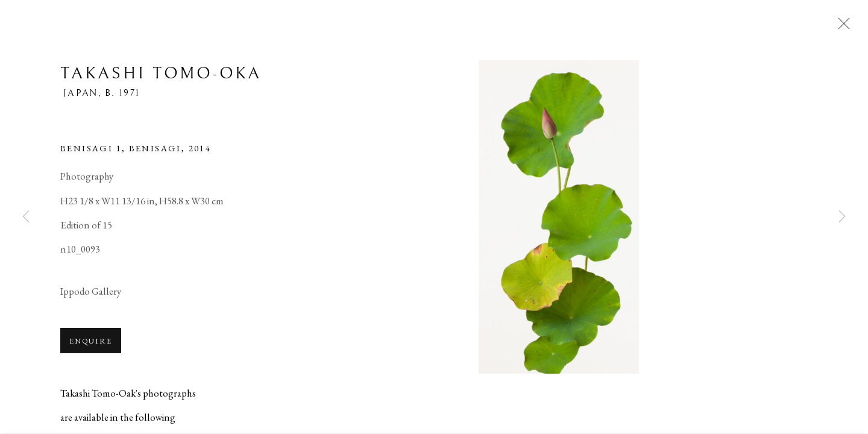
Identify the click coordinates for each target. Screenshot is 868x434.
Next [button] (842, 217)
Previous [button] (26, 217)
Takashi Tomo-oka (161, 75)
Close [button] (841, 27)
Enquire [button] (91, 342)
